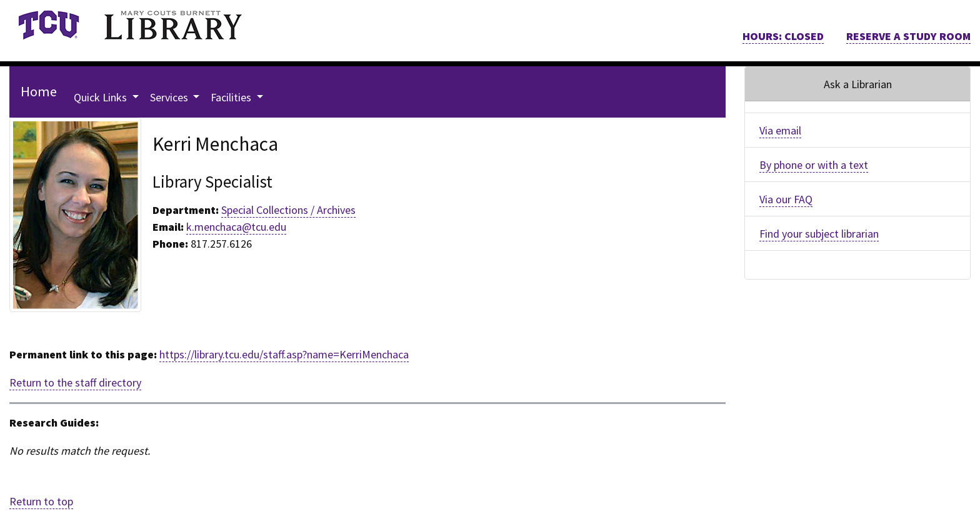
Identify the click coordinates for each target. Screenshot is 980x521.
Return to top (41, 501)
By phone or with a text (814, 165)
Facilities (232, 97)
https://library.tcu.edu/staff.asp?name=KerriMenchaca (284, 354)
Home (39, 91)
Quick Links (102, 97)
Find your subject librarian (819, 234)
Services (170, 97)
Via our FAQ (786, 199)
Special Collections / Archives (288, 210)
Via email (780, 130)
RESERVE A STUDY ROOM (908, 36)
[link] (48, 25)
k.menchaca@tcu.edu (236, 227)
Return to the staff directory (75, 382)
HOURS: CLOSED (783, 36)
